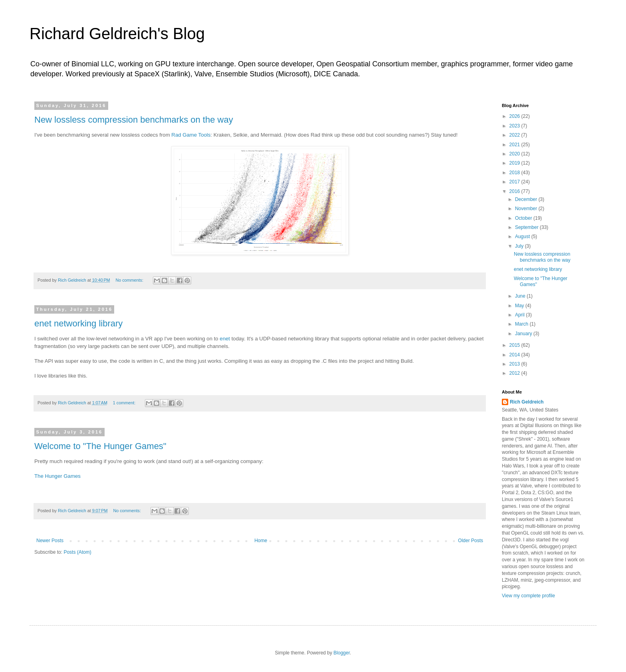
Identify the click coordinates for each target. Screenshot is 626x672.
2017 (515, 182)
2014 (515, 355)
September (527, 227)
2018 (515, 173)
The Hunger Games (57, 476)
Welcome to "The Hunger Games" (100, 446)
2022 (515, 135)
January (524, 334)
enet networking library (78, 323)
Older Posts (470, 541)
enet (225, 339)
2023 (515, 126)
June (521, 296)
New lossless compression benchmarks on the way (134, 120)
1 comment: (125, 403)
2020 (515, 154)
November (527, 209)
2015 (515, 345)
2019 (515, 163)
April (520, 315)
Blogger (342, 653)
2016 (515, 191)
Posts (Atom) (77, 552)
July (520, 246)
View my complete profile (528, 596)
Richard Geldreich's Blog (117, 34)
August (523, 237)
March (522, 324)
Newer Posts (50, 541)
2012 (515, 373)
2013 (515, 364)
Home (261, 541)
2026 (515, 116)
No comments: (130, 280)
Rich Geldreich (527, 402)
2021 (515, 145)
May (520, 306)
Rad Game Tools (191, 135)
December (527, 199)
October (524, 218)
